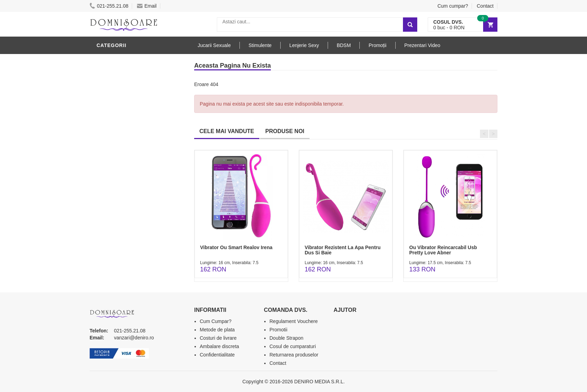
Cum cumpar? (453, 6)
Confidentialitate (217, 355)
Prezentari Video (422, 45)
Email (147, 6)
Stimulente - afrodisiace (133, 60)
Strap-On (111, 165)
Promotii (278, 330)
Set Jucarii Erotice (125, 186)
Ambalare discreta (219, 346)
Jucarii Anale (117, 144)
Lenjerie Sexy (117, 113)
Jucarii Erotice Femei (128, 154)
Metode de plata (217, 330)
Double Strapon (286, 338)
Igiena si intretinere (127, 102)
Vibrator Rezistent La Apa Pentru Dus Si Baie (343, 250)
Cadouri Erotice (121, 175)
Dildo (106, 123)
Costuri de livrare (218, 338)
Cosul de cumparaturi (293, 346)
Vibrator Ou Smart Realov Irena (236, 247)
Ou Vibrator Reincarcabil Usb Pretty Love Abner (443, 250)
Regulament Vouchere (294, 321)
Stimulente (260, 45)
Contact (485, 6)
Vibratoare (114, 81)
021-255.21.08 (109, 6)
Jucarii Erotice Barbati (131, 71)
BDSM (105, 133)
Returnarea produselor (294, 355)
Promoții (377, 45)
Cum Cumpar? (216, 321)
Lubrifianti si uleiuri (127, 92)
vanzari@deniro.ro (134, 338)
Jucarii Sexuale (214, 45)
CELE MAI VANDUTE (227, 131)
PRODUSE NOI (285, 131)
